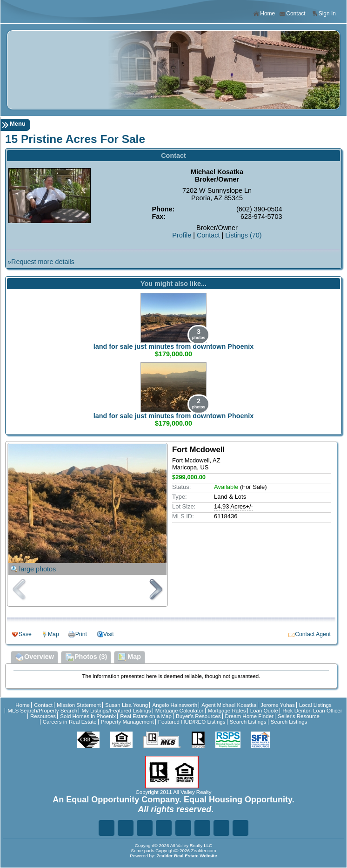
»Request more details (41, 262)
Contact (292, 14)
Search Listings (248, 722)
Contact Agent (313, 634)
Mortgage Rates (227, 711)
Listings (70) (243, 235)
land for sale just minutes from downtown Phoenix (174, 346)
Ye (221, 828)
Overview (34, 658)
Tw (126, 828)
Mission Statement (79, 705)
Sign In (324, 14)
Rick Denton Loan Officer (312, 711)
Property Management (127, 722)
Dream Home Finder (249, 716)
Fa (107, 828)
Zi (183, 828)
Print (81, 634)
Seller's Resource (299, 716)
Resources (43, 716)
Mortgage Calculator (180, 711)
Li (145, 828)
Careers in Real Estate (70, 722)
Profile (182, 235)
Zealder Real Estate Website (187, 856)
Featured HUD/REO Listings (192, 722)
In (202, 828)
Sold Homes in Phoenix (88, 716)
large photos (37, 569)
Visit (109, 634)
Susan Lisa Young (127, 705)
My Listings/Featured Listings (116, 711)
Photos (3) (86, 658)
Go (164, 828)
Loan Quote (264, 711)
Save (25, 634)
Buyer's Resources (198, 716)
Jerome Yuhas (277, 705)
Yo (240, 828)
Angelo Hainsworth (175, 705)
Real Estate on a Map (146, 716)
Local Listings (315, 705)
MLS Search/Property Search (42, 711)
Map (53, 634)
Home (264, 14)
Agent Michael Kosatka (229, 705)
